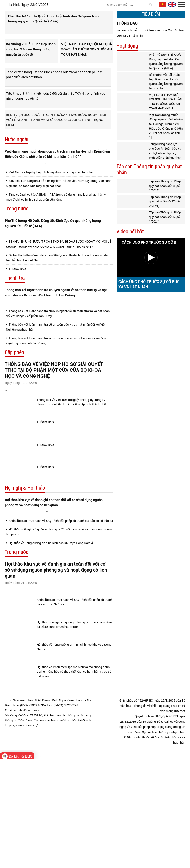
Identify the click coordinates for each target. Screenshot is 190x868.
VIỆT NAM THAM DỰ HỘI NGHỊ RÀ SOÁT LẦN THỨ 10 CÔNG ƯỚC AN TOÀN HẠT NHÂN (87, 65)
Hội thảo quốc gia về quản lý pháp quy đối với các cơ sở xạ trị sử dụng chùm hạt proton (59, 627)
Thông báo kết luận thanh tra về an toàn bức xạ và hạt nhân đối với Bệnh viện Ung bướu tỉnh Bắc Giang (57, 404)
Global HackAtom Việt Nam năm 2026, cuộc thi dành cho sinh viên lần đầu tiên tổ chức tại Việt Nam (58, 307)
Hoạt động (127, 46)
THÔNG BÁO (16, 318)
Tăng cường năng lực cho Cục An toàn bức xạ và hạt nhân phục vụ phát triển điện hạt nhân (55, 90)
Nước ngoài (17, 155)
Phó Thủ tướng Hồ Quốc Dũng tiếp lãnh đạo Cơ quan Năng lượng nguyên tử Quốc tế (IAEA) (53, 258)
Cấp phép (14, 416)
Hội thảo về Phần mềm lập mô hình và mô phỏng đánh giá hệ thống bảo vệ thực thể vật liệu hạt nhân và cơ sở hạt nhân (74, 780)
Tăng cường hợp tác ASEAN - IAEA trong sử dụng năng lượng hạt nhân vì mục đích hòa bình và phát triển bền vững (56, 232)
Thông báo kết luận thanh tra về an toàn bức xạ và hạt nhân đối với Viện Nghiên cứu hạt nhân (56, 390)
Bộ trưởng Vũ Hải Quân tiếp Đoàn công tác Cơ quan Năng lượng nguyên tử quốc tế (31, 65)
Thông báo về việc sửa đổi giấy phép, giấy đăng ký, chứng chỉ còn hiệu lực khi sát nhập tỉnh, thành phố (71, 478)
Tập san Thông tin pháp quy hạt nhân (149, 169)
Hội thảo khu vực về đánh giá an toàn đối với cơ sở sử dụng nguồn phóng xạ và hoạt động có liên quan (54, 579)
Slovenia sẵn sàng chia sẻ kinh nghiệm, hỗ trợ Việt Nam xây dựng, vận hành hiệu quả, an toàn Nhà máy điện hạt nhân (59, 218)
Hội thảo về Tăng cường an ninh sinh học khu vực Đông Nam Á (50, 639)
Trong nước (17, 243)
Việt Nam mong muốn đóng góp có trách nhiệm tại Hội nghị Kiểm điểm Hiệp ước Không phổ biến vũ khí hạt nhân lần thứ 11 (57, 170)
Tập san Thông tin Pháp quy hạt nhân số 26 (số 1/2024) (165, 217)
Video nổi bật (130, 232)
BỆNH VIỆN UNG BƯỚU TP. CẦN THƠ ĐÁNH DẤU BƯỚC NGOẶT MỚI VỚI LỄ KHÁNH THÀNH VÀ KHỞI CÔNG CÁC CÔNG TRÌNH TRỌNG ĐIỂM (56, 135)
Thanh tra (15, 327)
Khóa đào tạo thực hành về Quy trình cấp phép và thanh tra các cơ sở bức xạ (59, 616)
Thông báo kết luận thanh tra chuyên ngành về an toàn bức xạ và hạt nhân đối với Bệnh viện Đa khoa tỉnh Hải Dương (56, 342)
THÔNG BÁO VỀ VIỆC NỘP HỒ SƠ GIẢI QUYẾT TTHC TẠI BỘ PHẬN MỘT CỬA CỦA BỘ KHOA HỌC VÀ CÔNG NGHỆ (54, 434)
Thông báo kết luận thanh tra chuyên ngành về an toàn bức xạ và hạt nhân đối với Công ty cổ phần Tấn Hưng (58, 377)
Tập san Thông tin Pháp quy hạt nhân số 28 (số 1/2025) (165, 186)
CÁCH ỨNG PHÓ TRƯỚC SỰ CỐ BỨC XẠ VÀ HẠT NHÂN (149, 284)
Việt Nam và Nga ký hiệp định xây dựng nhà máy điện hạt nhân (50, 207)
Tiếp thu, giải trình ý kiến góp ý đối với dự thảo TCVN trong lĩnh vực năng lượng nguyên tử (56, 112)
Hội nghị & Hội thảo (25, 564)
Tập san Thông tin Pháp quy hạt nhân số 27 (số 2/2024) (165, 201)
